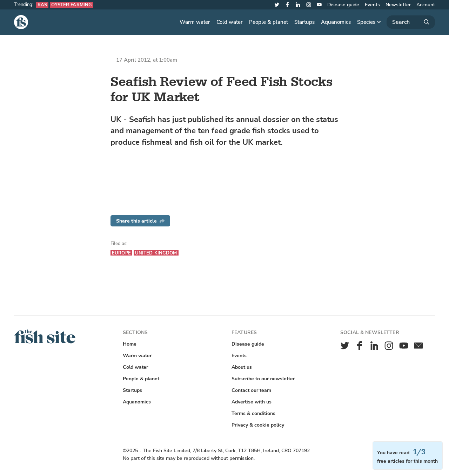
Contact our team (251, 390)
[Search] (411, 22)
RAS (42, 5)
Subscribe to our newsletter (263, 379)
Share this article (140, 221)
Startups (304, 22)
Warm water (195, 22)
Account (426, 5)
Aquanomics (336, 22)
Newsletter (398, 5)
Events (372, 5)
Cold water (230, 22)
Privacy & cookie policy (258, 425)
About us (242, 367)
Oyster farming (72, 5)
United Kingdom (156, 253)
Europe (121, 253)
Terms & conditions (253, 413)
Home (130, 344)
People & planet (269, 22)
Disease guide (343, 5)
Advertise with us (252, 402)
